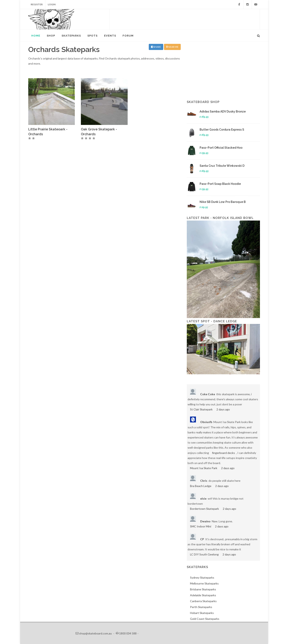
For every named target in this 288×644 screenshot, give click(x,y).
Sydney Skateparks (202, 577)
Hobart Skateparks (202, 613)
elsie (203, 498)
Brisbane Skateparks (203, 589)
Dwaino (205, 521)
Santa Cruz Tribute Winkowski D (222, 166)
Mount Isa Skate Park (204, 468)
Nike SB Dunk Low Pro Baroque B (223, 202)
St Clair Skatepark (201, 409)
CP (202, 539)
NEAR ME (172, 47)
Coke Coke (208, 394)
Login (52, 4)
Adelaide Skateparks (203, 595)
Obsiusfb (206, 422)
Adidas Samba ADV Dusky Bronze (223, 111)
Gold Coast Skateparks (205, 619)
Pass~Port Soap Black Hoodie (220, 184)
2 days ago (223, 409)
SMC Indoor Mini (201, 526)
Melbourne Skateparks (204, 583)
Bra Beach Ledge (201, 486)
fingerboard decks (223, 453)
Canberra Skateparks (203, 601)
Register (37, 4)
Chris (204, 481)
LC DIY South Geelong (204, 554)
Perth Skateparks (201, 607)
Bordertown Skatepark (204, 509)
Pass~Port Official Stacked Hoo (221, 148)
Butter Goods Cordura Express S (222, 130)
